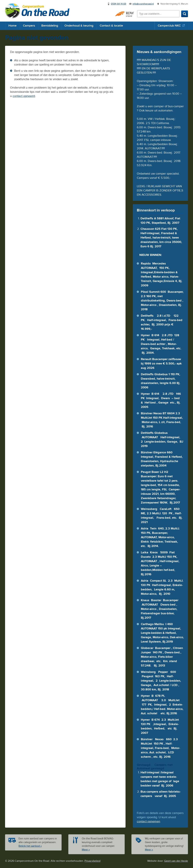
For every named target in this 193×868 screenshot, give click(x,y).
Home (12, 26)
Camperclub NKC (169, 26)
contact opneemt (24, 96)
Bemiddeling (50, 26)
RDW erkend (125, 14)
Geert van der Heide (176, 861)
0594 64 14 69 (118, 4)
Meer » (86, 850)
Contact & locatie (111, 26)
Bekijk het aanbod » (30, 846)
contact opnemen (148, 821)
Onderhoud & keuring (79, 26)
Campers (29, 26)
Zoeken (185, 14)
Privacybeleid (92, 861)
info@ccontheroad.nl (143, 4)
